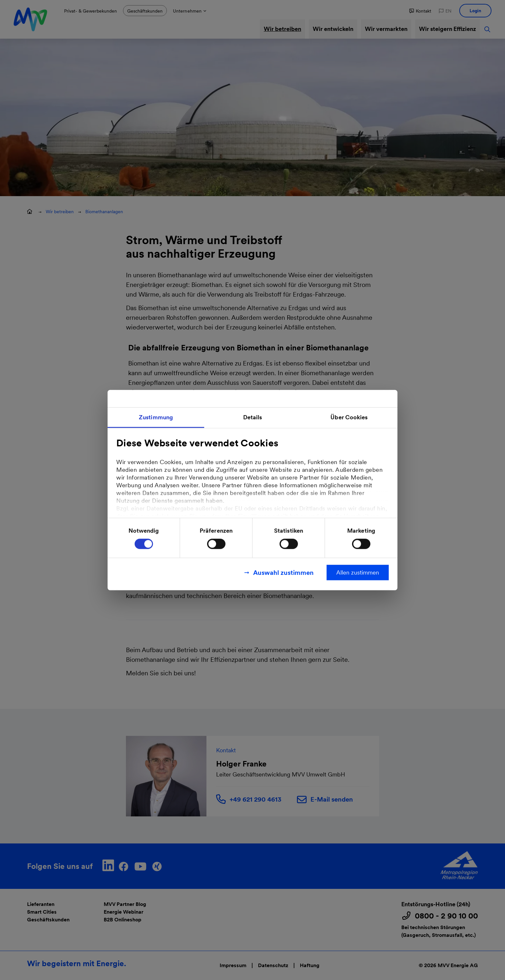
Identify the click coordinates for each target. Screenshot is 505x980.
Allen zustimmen (358, 572)
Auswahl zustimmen (283, 573)
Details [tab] (253, 417)
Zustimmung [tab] (156, 417)
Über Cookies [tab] (349, 417)
